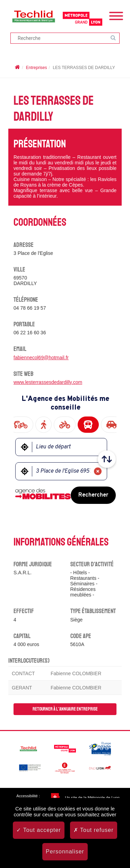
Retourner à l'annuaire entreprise (65, 709)
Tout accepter (38, 830)
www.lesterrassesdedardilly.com (48, 382)
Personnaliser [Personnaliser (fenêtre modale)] (65, 852)
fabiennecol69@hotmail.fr (41, 358)
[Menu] (116, 15)
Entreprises (37, 68)
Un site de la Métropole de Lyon (92, 798)
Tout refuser (94, 830)
